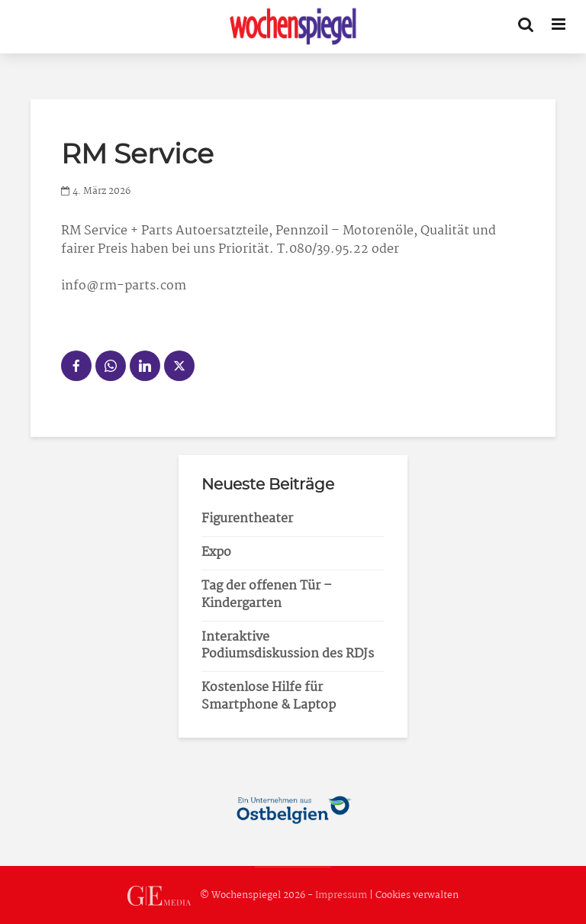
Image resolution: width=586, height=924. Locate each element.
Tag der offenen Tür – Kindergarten (267, 595)
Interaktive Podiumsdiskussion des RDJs (288, 646)
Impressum (341, 895)
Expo (216, 552)
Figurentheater (247, 519)
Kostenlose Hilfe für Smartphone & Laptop (269, 696)
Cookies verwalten (417, 895)
